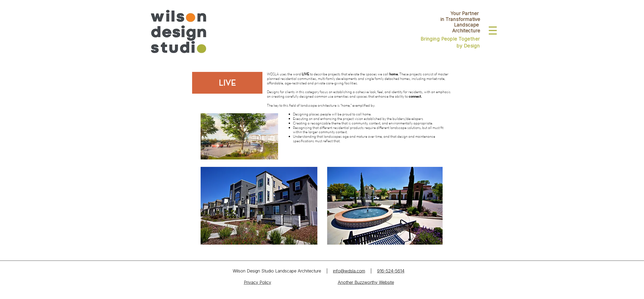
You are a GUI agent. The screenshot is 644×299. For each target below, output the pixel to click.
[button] (493, 31)
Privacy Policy (258, 282)
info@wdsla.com (349, 271)
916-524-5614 (391, 271)
